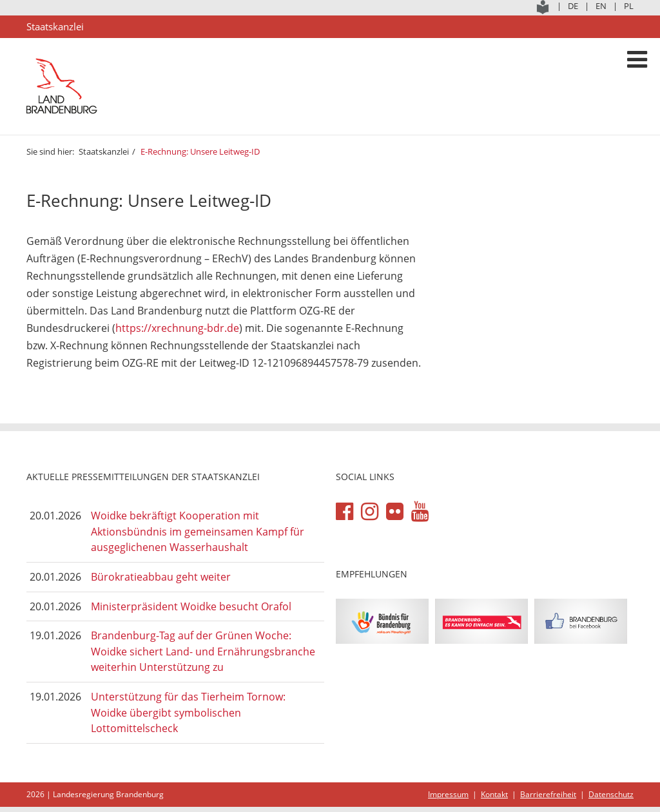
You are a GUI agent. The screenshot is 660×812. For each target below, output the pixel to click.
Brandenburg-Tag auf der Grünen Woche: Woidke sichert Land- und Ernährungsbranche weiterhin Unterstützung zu (203, 651)
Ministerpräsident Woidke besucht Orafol (191, 606)
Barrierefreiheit (548, 794)
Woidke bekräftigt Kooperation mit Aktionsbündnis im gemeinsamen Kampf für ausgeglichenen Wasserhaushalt (198, 531)
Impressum (448, 794)
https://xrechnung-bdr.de (177, 328)
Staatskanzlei (104, 151)
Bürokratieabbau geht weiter (161, 577)
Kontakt (494, 794)
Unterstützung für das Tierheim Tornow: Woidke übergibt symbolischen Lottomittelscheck (188, 712)
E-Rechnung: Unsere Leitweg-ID (200, 151)
